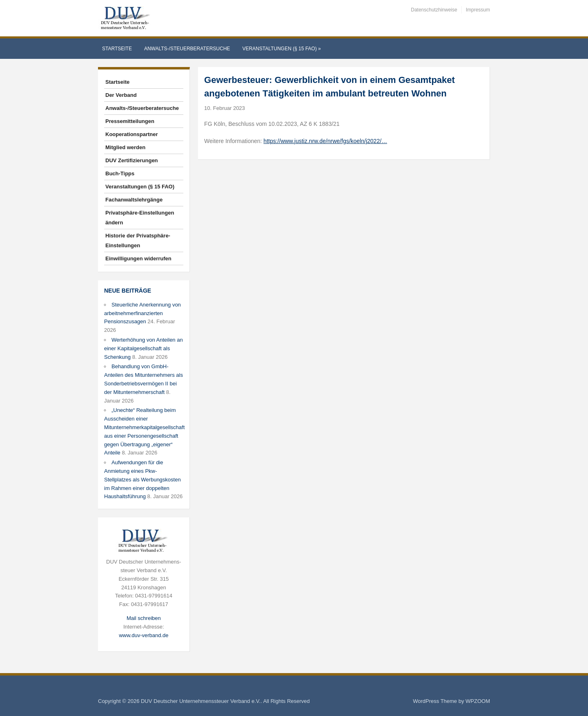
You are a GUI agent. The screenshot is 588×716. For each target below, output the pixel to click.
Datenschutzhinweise (434, 10)
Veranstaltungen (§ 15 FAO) (281, 49)
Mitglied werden (125, 147)
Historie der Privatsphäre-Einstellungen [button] (138, 241)
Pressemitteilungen (130, 121)
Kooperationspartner (132, 134)
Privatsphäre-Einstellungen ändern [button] (140, 218)
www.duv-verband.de (144, 635)
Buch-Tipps (120, 173)
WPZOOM (478, 701)
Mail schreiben (144, 618)
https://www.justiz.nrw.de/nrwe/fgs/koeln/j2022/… (325, 141)
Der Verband (121, 95)
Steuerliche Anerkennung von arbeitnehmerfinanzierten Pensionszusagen (143, 313)
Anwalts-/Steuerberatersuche (187, 49)
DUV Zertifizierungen (132, 160)
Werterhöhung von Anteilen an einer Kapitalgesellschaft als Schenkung (144, 348)
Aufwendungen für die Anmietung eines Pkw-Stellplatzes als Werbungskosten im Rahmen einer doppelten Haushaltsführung (143, 479)
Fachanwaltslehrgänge (134, 200)
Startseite (117, 49)
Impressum (478, 10)
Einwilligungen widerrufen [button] (138, 258)
